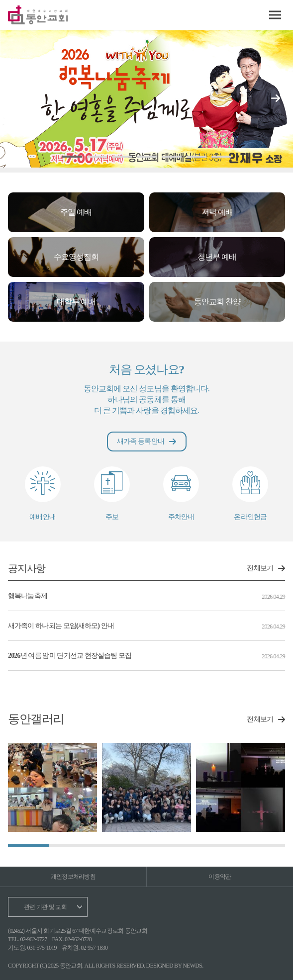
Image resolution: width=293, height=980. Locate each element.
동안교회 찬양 (217, 302)
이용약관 (220, 877)
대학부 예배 (76, 302)
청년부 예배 (217, 257)
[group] (52, 787)
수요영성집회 (76, 257)
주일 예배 (76, 212)
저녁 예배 (217, 212)
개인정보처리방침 (73, 877)
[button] (276, 98)
